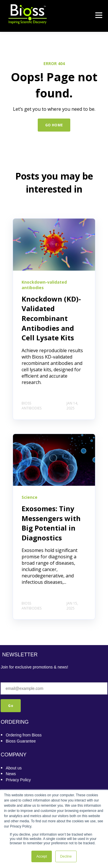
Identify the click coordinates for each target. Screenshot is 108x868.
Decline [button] (66, 856)
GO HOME (54, 125)
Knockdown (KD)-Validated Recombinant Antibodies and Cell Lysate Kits (51, 318)
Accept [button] (42, 856)
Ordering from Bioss (24, 735)
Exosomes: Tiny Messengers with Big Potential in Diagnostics (51, 523)
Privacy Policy (18, 780)
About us (14, 768)
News (11, 774)
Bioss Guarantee (21, 741)
